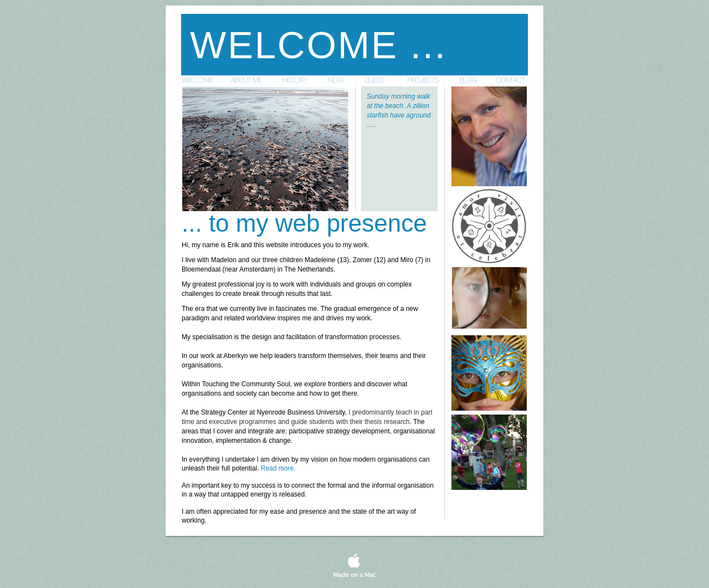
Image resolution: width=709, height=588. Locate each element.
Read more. (278, 468)
